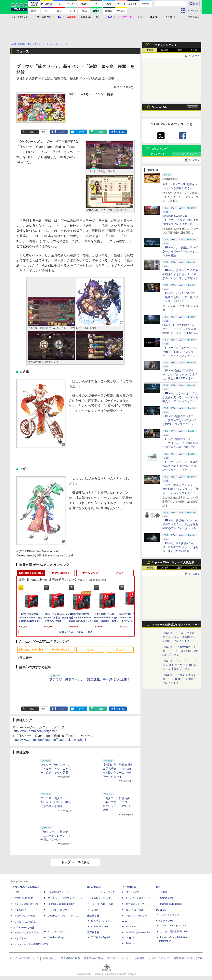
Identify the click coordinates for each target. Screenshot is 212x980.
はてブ (81, 132)
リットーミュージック (103, 892)
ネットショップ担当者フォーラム (66, 898)
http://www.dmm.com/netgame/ (35, 731)
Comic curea (167, 898)
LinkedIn (121, 132)
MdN (124, 922)
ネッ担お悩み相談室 (25, 922)
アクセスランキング (164, 45)
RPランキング (157, 154)
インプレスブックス (59, 931)
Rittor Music (94, 887)
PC (98, 17)
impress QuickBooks (171, 904)
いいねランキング (187, 154)
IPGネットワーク (165, 921)
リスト (44, 132)
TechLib (130, 943)
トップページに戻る (75, 862)
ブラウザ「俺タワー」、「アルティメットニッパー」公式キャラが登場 (56, 769)
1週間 (179, 50)
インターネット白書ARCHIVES (31, 944)
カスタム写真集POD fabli (174, 931)
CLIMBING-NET (100, 927)
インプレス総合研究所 (26, 904)
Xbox (90, 650)
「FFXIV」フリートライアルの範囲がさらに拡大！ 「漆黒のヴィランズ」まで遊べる (180, 274)
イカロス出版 (129, 887)
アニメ (120, 573)
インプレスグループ (159, 958)
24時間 (164, 50)
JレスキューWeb (135, 910)
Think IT (19, 892)
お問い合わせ (50, 958)
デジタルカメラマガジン (27, 932)
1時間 (150, 50)
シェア (61, 132)
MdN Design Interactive (138, 932)
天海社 (164, 892)
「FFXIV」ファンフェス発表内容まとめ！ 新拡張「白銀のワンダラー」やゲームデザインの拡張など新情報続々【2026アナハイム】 (180, 470)
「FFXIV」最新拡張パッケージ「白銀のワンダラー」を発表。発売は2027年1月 (180, 547)
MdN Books (132, 927)
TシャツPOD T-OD (102, 904)
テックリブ (128, 938)
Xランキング (160, 149)
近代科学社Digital (100, 937)
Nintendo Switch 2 (31, 573)
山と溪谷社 (93, 916)
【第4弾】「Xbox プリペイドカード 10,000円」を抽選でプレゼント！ (180, 679)
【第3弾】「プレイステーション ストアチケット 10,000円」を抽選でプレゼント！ (180, 665)
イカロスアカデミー (136, 916)
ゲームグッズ (90, 573)
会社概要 (139, 958)
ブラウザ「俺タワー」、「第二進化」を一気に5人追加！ (90, 679)
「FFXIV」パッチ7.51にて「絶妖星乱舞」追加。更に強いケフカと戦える (180, 297)
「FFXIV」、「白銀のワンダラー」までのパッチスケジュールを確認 (180, 251)
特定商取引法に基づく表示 (188, 958)
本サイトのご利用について (24, 958)
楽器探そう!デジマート (103, 898)
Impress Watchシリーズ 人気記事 (173, 562)
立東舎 (95, 910)
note (101, 132)
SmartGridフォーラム (59, 892)
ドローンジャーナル (25, 916)
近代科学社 (93, 932)
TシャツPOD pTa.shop (173, 926)
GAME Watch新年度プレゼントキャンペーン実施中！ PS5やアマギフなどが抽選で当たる (176, 626)
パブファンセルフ (170, 915)
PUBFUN (161, 910)
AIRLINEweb (132, 892)
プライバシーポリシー (119, 958)
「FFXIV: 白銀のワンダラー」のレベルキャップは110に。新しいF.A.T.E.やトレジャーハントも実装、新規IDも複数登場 (180, 378)
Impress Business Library (61, 904)
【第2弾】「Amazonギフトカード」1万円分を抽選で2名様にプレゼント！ (180, 651)
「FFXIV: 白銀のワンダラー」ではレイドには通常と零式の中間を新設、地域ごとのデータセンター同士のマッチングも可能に (180, 447)
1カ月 (194, 50)
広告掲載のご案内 (70, 958)
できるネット (21, 938)
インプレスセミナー (59, 910)
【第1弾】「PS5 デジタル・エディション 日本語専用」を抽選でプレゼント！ (180, 637)
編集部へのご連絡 (93, 958)
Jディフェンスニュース (138, 898)
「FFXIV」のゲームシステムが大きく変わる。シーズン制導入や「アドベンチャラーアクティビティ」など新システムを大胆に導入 (180, 401)
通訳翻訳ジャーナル (136, 904)
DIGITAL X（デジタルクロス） (64, 916)
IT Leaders (20, 910)
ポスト (33, 132)
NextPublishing (56, 937)
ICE (158, 887)
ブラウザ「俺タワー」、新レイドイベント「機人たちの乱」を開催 (56, 802)
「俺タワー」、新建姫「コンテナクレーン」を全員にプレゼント (56, 836)
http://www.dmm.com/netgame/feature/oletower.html (50, 740)
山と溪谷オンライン (102, 921)
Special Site (160, 107)
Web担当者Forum (24, 898)
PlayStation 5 (61, 573)
